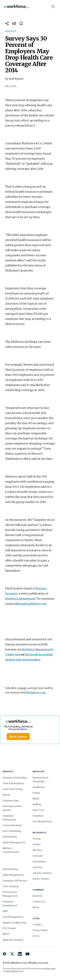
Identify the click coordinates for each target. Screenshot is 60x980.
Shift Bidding (10, 837)
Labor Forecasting (13, 789)
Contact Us (39, 902)
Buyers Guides (41, 879)
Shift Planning (10, 869)
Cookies (37, 924)
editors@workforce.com (30, 604)
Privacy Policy (40, 930)
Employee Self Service (15, 881)
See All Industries (42, 821)
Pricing (37, 839)
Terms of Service (12, 971)
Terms (36, 936)
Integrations (40, 861)
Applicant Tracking (13, 940)
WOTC (6, 934)
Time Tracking (11, 886)
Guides (37, 844)
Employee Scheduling (15, 778)
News (36, 907)
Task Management (13, 917)
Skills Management (13, 875)
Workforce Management (20, 599)
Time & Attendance (13, 783)
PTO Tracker (9, 928)
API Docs (38, 850)
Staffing (37, 804)
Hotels (36, 793)
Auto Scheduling (12, 831)
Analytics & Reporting (14, 923)
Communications (12, 825)
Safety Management (14, 842)
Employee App (11, 800)
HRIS (5, 911)
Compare (38, 856)
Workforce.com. (36, 692)
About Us (38, 896)
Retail (36, 799)
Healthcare (39, 787)
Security (37, 867)
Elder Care (38, 810)
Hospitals (38, 816)
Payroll (6, 795)
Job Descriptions (42, 873)
